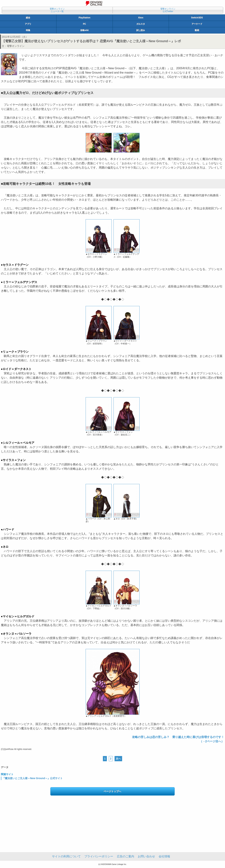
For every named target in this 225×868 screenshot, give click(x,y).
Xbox (141, 18)
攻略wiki (84, 30)
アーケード (197, 24)
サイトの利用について (66, 856)
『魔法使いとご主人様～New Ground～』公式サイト (32, 778)
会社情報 (164, 856)
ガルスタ (141, 24)
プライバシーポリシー (99, 856)
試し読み (141, 30)
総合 (28, 18)
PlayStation (84, 18)
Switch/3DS (197, 18)
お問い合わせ (146, 856)
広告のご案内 (126, 856)
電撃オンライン (16, 46)
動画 (197, 30)
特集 (28, 30)
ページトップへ (112, 791)
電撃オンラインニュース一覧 (57, 10)
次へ (118, 759)
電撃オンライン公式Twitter (168, 10)
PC (84, 24)
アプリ (28, 24)
